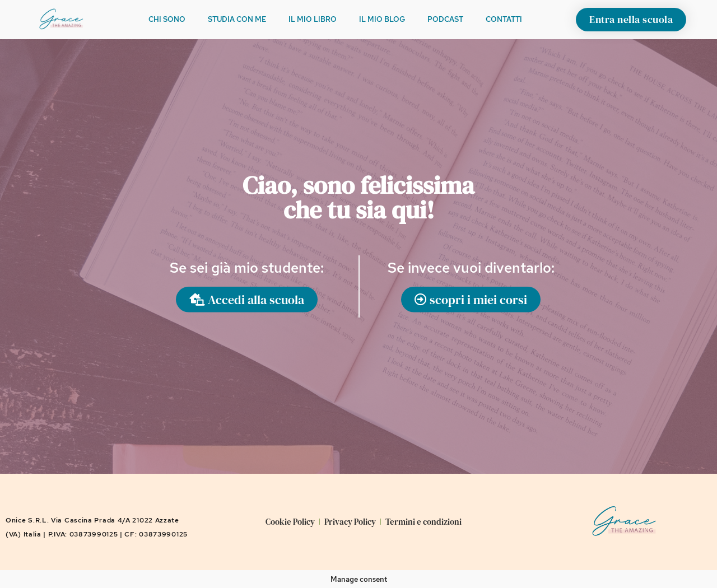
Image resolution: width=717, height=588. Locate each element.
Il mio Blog (382, 19)
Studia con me (237, 19)
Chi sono (167, 19)
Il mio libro (313, 19)
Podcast (445, 19)
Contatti (504, 19)
